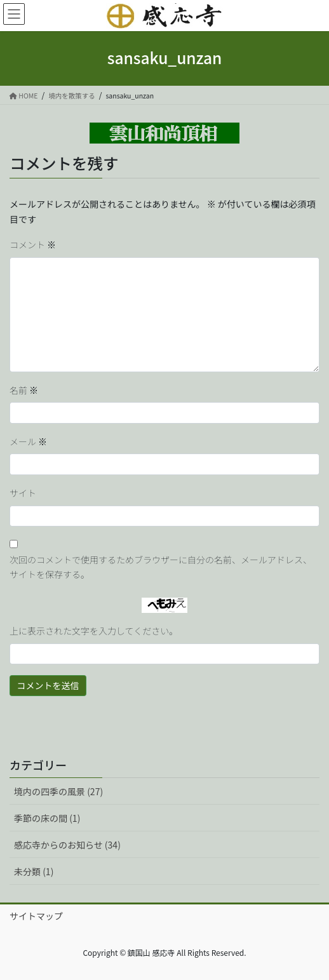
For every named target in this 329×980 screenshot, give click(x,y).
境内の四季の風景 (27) (58, 791)
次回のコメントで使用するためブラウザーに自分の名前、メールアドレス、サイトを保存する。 (161, 567)
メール (28, 441)
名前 (24, 390)
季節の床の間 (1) (47, 818)
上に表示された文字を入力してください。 (94, 631)
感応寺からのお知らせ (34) (67, 845)
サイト (23, 493)
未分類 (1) (34, 871)
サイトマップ (36, 916)
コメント (33, 245)
